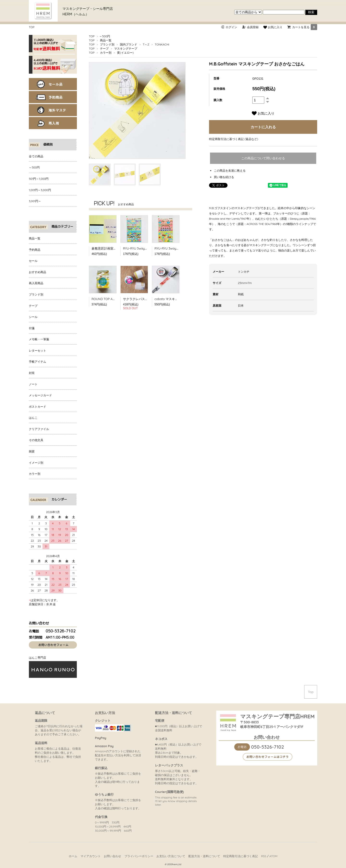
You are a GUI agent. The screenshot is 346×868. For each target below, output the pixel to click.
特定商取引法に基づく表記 (241, 856)
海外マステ (53, 110)
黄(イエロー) (125, 53)
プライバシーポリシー (139, 856)
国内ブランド (129, 44)
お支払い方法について (171, 856)
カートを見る (305, 27)
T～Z (146, 44)
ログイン (231, 27)
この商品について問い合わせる (263, 158)
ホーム (73, 856)
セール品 (53, 84)
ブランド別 (107, 44)
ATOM (273, 856)
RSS (264, 856)
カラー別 (106, 53)
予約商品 (53, 97)
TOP (32, 27)
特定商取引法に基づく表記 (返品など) (234, 139)
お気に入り (273, 27)
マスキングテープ (126, 48)
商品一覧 (106, 40)
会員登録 (253, 27)
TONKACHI (162, 44)
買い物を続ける (224, 177)
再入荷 (53, 123)
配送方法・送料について (204, 856)
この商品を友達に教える (230, 170)
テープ (104, 48)
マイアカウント (91, 856)
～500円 (105, 36)
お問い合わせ (112, 856)
